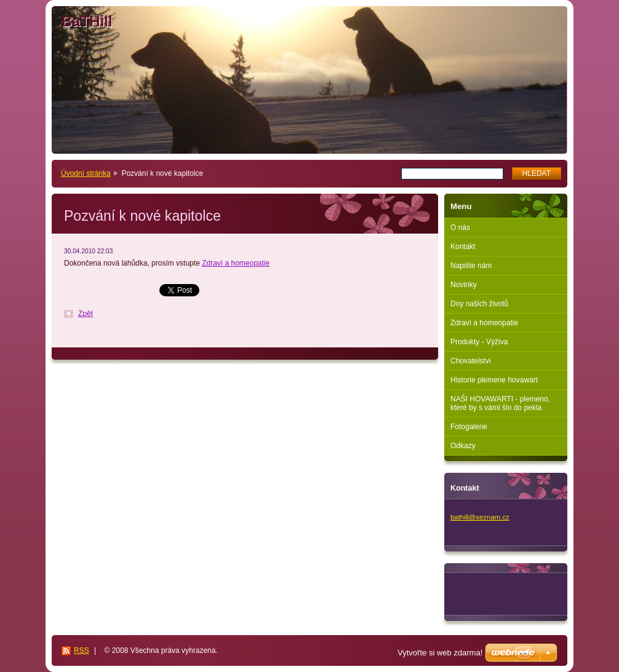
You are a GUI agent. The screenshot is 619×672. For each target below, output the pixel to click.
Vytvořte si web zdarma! (440, 653)
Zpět (86, 314)
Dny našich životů (479, 304)
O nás (460, 227)
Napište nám (471, 266)
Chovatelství (471, 361)
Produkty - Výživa (479, 342)
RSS (82, 650)
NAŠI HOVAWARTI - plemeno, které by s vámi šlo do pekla (500, 403)
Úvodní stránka (86, 173)
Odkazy (463, 446)
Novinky (464, 285)
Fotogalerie (469, 427)
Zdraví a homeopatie (236, 263)
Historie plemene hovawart (494, 380)
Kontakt (463, 247)
